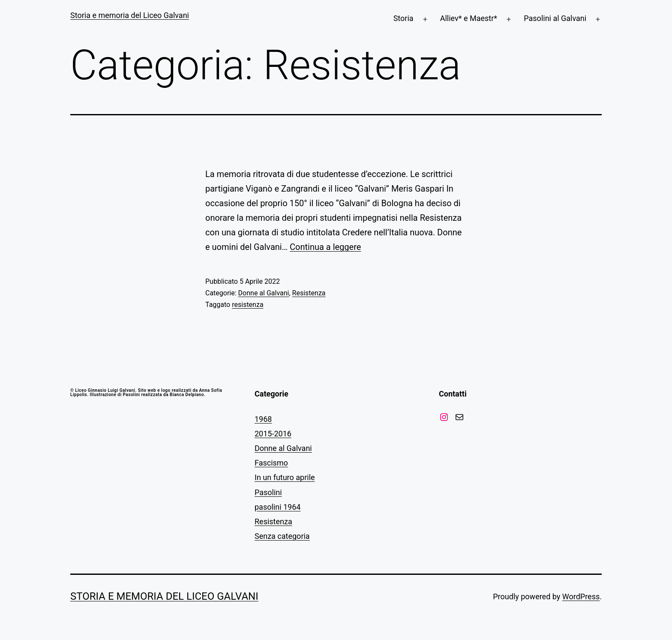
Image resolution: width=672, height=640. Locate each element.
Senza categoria (282, 536)
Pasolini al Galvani (555, 18)
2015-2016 (273, 434)
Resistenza (309, 293)
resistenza (247, 305)
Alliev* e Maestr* (469, 18)
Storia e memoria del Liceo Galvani (130, 15)
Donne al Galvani (264, 293)
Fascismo (271, 463)
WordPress (581, 596)
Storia (403, 18)
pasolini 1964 (277, 507)
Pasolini (268, 492)
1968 (263, 419)
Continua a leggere (325, 247)
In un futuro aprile (285, 477)
